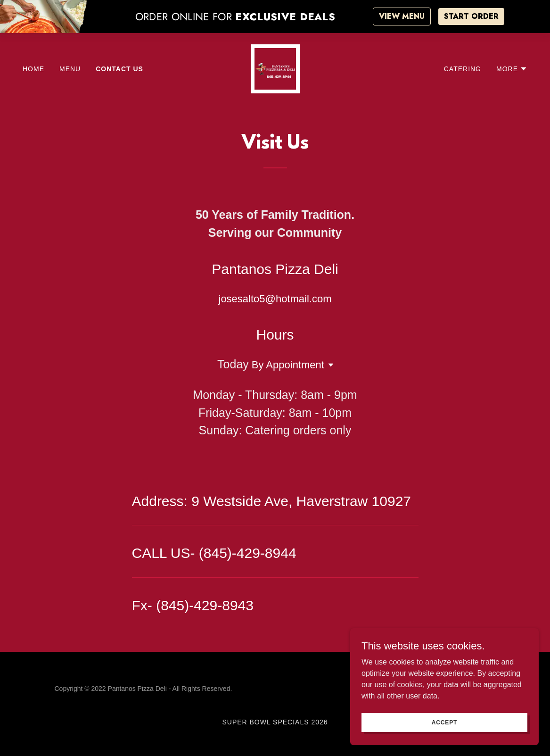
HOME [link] (33, 69)
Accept (444, 722)
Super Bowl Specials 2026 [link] (275, 722)
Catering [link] (463, 69)
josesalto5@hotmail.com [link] (275, 299)
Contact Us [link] (119, 69)
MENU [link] (70, 69)
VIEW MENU (402, 16)
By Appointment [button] (288, 365)
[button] (512, 69)
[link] (275, 68)
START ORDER (471, 16)
